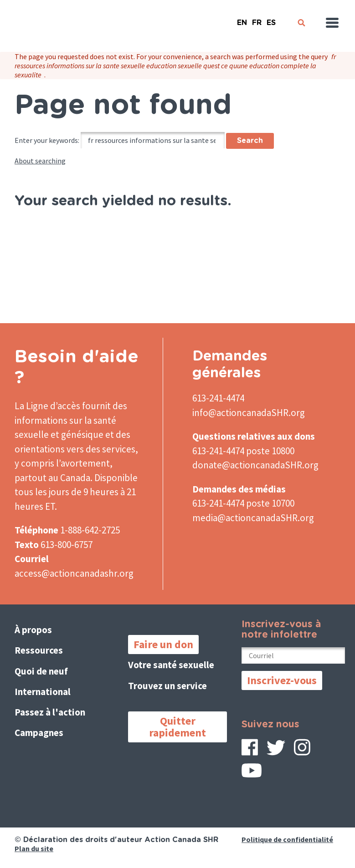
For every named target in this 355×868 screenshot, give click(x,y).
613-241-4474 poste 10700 (243, 503)
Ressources (39, 650)
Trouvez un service (167, 686)
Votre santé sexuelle (171, 665)
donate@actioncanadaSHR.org (255, 465)
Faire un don (163, 644)
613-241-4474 (218, 398)
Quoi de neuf (41, 671)
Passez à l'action (50, 712)
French (257, 19)
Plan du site (34, 848)
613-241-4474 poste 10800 (243, 451)
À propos (33, 630)
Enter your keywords (46, 140)
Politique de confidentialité (287, 839)
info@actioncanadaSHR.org (249, 413)
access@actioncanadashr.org (74, 573)
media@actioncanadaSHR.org (253, 518)
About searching (40, 161)
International (43, 692)
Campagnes (39, 733)
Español (271, 19)
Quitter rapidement (177, 727)
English (242, 19)
